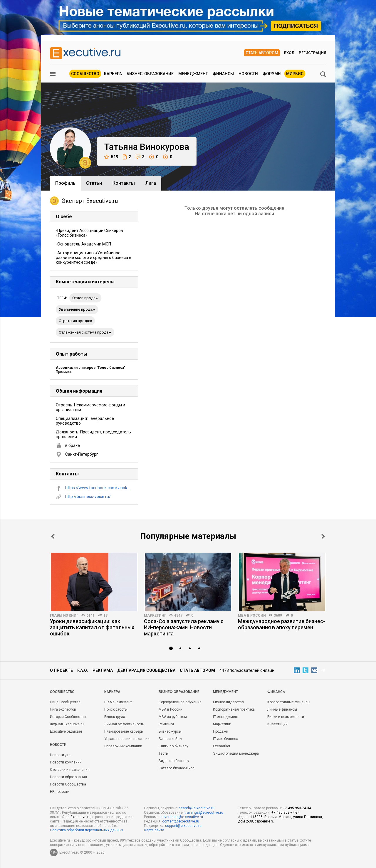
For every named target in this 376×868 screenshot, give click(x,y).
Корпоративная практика (234, 709)
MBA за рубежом (173, 717)
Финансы (223, 74)
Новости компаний (66, 762)
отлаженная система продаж (85, 332)
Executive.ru (80, 817)
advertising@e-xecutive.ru (182, 817)
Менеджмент (193, 74)
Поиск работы (116, 709)
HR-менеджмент (118, 702)
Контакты (124, 183)
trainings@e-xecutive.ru (204, 813)
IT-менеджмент (226, 717)
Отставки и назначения (70, 770)
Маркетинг (155, 615)
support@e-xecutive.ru (183, 826)
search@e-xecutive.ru (197, 808)
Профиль (65, 183)
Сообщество (85, 74)
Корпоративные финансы (289, 702)
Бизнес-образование (150, 74)
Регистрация (312, 53)
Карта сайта (154, 830)
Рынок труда (115, 717)
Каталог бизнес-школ (177, 768)
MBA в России (252, 615)
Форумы (272, 74)
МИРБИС (295, 74)
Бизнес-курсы (170, 731)
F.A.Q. (83, 670)
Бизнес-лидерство (228, 702)
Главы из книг (64, 615)
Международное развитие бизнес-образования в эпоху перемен (282, 624)
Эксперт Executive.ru (84, 201)
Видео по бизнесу (174, 761)
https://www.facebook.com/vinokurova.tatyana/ (99, 488)
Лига (151, 183)
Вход (289, 53)
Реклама (103, 670)
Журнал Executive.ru (67, 724)
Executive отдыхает (66, 731)
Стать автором (262, 53)
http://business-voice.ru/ (88, 497)
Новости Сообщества (68, 784)
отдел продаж (85, 298)
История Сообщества (68, 717)
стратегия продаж (75, 321)
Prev (53, 536)
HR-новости (60, 792)
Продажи (221, 731)
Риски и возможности (286, 717)
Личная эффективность (124, 724)
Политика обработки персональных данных (87, 830)
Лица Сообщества (65, 702)
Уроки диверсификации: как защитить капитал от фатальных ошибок (92, 627)
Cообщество (62, 692)
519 (111, 157)
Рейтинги (166, 724)
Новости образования (68, 777)
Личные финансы (282, 709)
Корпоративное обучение (180, 702)
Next (323, 536)
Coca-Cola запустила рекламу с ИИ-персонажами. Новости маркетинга (184, 627)
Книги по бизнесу (173, 746)
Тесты (164, 753)
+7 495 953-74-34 (297, 808)
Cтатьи (94, 183)
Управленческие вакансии (127, 739)
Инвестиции (277, 724)
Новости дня (61, 755)
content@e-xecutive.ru (181, 821)
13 (105, 615)
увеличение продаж (77, 309)
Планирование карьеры (124, 731)
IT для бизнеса (226, 739)
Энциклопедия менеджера (236, 753)
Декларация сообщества (146, 670)
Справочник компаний (123, 746)
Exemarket (222, 746)
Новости (248, 74)
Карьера (113, 74)
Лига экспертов (63, 709)
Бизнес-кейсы (170, 739)
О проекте (61, 670)
